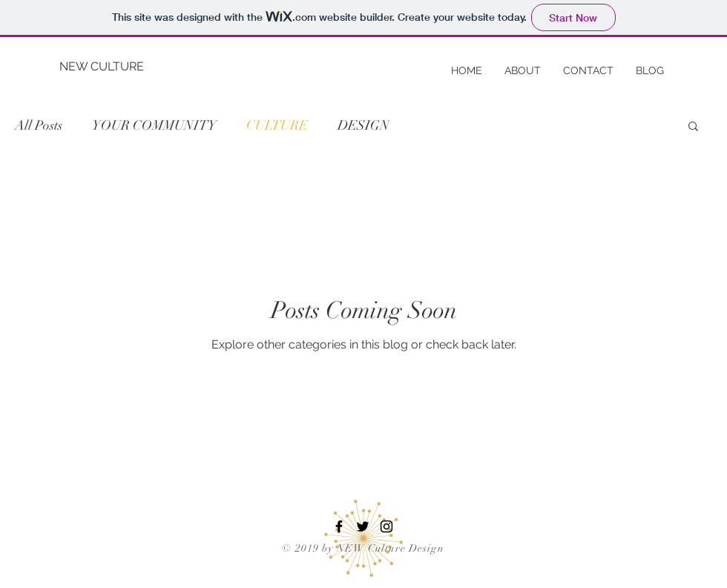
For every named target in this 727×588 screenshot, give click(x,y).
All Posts (39, 125)
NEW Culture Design (391, 548)
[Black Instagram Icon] (386, 526)
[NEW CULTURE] (108, 67)
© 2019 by (309, 548)
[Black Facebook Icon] (339, 526)
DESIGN (363, 125)
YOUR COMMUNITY (154, 125)
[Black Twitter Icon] (363, 526)
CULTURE (277, 125)
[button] (693, 127)
